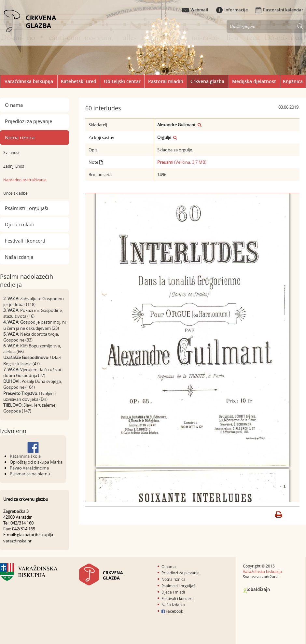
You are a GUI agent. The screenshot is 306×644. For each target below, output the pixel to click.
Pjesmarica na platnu (30, 474)
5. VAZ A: (11, 334)
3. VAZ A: (11, 310)
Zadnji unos (14, 166)
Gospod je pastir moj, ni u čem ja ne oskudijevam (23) (35, 325)
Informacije (232, 10)
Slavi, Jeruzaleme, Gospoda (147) (30, 408)
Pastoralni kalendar (279, 10)
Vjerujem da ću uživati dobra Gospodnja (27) (33, 372)
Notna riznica (20, 137)
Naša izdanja (19, 257)
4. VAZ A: (11, 322)
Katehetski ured (79, 81)
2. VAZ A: (11, 299)
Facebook (172, 611)
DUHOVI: (12, 381)
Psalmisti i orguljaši (27, 208)
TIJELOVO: (13, 405)
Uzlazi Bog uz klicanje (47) (32, 360)
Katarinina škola (25, 456)
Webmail (195, 10)
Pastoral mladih (166, 81)
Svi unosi (11, 152)
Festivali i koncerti (25, 241)
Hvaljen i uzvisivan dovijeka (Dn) (29, 396)
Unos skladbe (15, 193)
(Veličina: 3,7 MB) (182, 162)
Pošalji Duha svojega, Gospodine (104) (33, 384)
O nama (14, 105)
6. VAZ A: (11, 346)
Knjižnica (293, 81)
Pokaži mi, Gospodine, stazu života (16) (33, 313)
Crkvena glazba (207, 81)
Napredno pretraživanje (25, 180)
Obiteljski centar (122, 81)
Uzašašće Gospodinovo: (26, 357)
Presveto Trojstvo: (21, 393)
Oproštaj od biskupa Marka (36, 462)
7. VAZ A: (11, 370)
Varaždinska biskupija (29, 81)
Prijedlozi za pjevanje (28, 121)
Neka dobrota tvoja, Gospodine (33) (31, 337)
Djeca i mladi (19, 224)
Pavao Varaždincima (29, 468)
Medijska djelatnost (254, 81)
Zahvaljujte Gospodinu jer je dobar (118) (34, 301)
